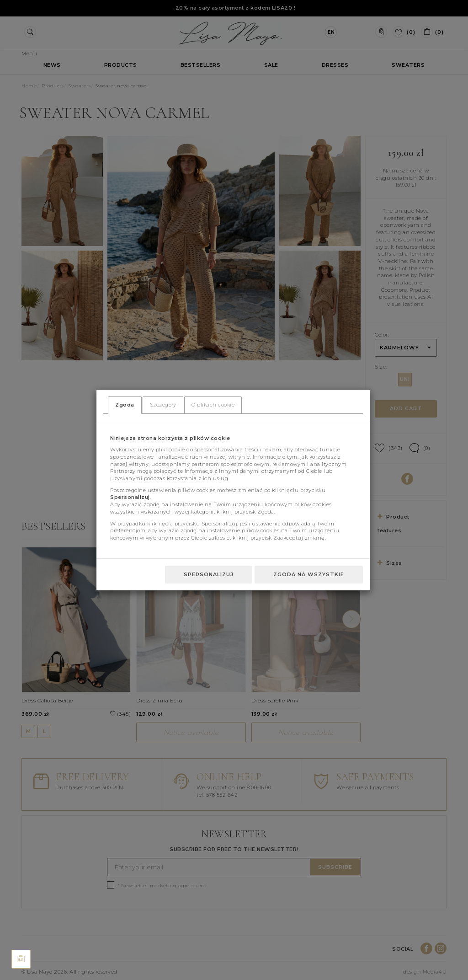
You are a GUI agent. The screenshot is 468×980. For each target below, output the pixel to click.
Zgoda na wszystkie (309, 574)
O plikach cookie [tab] (213, 405)
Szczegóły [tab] (163, 405)
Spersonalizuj (209, 574)
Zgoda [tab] (125, 405)
